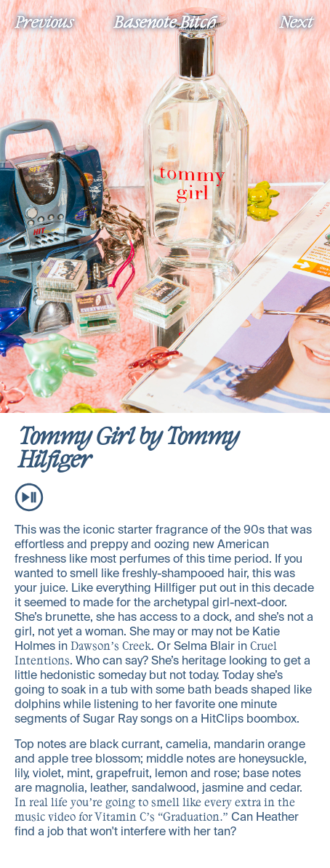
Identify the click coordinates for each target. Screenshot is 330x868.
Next (297, 21)
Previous (44, 21)
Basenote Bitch (165, 21)
